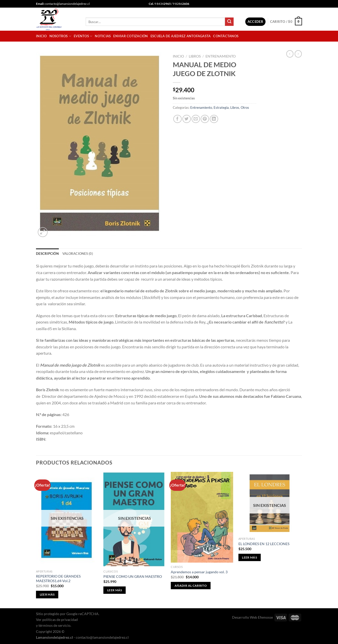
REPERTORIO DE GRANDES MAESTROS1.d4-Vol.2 (58, 579)
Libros (195, 56)
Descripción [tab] (47, 254)
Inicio (41, 36)
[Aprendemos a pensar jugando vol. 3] (202, 517)
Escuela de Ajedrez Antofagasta (181, 36)
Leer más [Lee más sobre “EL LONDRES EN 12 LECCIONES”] (249, 557)
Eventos (83, 36)
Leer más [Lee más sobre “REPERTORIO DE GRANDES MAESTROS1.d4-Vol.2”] (47, 594)
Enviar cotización (130, 36)
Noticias (103, 36)
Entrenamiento (221, 56)
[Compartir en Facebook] (177, 119)
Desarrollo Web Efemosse (252, 617)
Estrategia (221, 108)
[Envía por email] (196, 119)
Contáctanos (226, 36)
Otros (245, 108)
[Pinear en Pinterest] (205, 119)
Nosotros (60, 36)
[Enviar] (229, 22)
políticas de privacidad (60, 620)
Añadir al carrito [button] (191, 586)
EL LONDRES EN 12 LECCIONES (264, 544)
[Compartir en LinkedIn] (214, 119)
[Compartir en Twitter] (187, 119)
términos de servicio (54, 625)
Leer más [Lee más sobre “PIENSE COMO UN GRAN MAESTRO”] (115, 590)
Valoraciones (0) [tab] (78, 254)
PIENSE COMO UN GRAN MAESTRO (133, 576)
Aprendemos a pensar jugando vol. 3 (199, 572)
